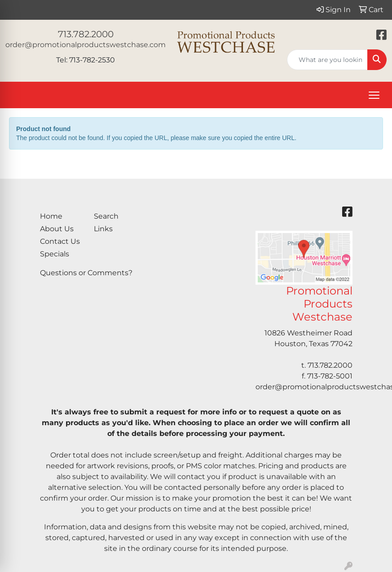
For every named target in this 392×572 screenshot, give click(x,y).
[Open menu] (374, 95)
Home (51, 216)
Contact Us (60, 241)
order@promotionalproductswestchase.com (86, 45)
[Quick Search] (327, 60)
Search (106, 216)
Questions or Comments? (86, 273)
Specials (55, 254)
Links (103, 229)
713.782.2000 (86, 34)
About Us (57, 229)
